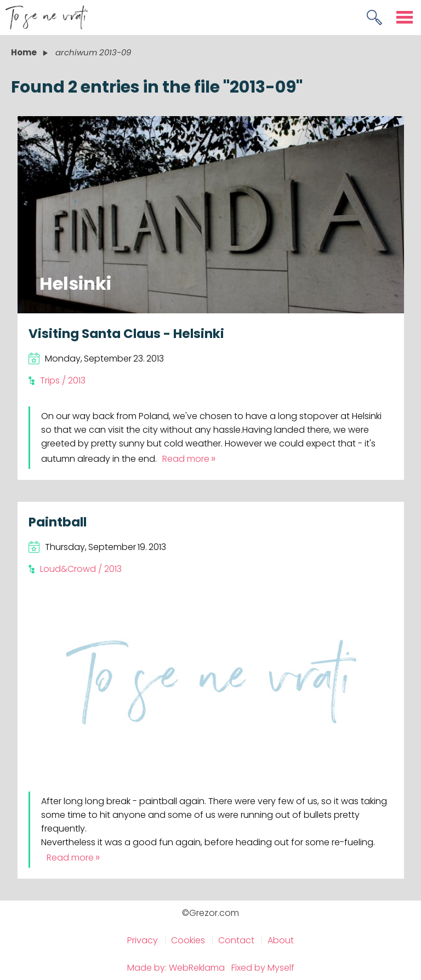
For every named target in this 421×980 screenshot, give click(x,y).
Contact (236, 940)
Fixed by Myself (263, 968)
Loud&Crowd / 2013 (81, 569)
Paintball (58, 522)
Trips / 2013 (63, 380)
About (281, 940)
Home (24, 52)
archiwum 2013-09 (93, 52)
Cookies (188, 940)
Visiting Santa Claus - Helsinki (126, 334)
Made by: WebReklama (176, 968)
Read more (186, 459)
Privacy (143, 940)
